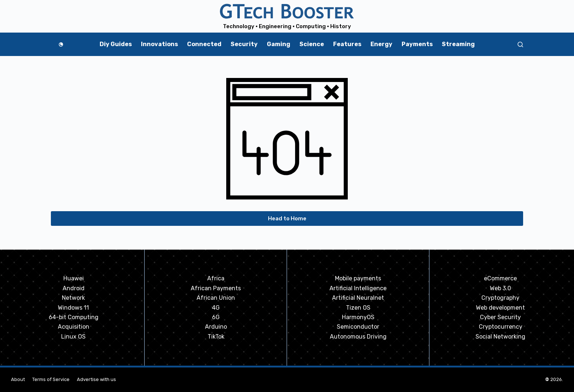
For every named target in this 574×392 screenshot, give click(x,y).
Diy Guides (116, 44)
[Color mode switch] (61, 44)
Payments (417, 44)
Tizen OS (358, 308)
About (18, 379)
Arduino (216, 327)
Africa (216, 278)
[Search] (520, 44)
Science (312, 44)
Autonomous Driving (358, 337)
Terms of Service (51, 379)
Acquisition (74, 327)
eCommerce (500, 278)
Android (74, 288)
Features (347, 44)
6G (216, 317)
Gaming (279, 44)
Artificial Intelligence (358, 288)
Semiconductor (358, 327)
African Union (216, 298)
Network (73, 298)
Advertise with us (96, 379)
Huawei (74, 278)
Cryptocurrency (501, 327)
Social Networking (500, 337)
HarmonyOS (358, 317)
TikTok (216, 337)
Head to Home (287, 219)
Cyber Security (500, 317)
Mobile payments (358, 278)
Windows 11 (73, 308)
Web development (500, 308)
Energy (381, 44)
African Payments (216, 288)
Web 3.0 (500, 288)
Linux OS (73, 337)
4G (216, 308)
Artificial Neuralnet (358, 298)
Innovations (159, 44)
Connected (204, 44)
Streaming (458, 44)
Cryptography (500, 298)
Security (244, 44)
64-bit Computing (74, 317)
